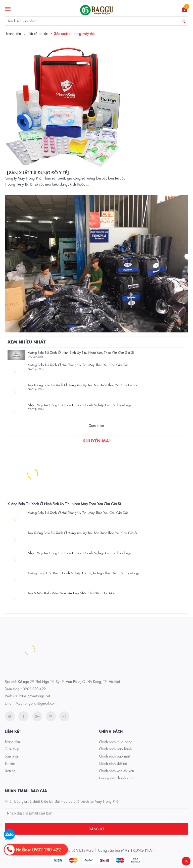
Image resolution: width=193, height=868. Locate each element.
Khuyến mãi (96, 441)
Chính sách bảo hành (115, 749)
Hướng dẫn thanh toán (116, 778)
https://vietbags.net (35, 696)
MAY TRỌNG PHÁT (138, 850)
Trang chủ (12, 742)
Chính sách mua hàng (116, 742)
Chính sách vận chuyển (116, 771)
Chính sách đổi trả (113, 763)
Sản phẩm (13, 756)
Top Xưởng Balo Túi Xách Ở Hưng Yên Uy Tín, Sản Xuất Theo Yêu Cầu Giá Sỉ (82, 385)
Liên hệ (10, 771)
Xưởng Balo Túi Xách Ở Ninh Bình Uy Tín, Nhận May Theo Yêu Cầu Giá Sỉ (81, 352)
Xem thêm (96, 425)
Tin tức (10, 763)
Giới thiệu (13, 749)
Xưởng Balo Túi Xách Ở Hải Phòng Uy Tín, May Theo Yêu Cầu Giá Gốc (78, 365)
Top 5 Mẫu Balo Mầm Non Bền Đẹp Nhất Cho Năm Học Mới (71, 593)
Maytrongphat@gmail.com (36, 703)
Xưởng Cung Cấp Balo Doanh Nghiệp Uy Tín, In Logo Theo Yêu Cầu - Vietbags (83, 573)
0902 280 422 (34, 689)
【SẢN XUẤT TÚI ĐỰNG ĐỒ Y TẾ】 (38, 172)
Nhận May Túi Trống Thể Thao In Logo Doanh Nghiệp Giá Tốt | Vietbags (79, 405)
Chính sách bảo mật (114, 756)
